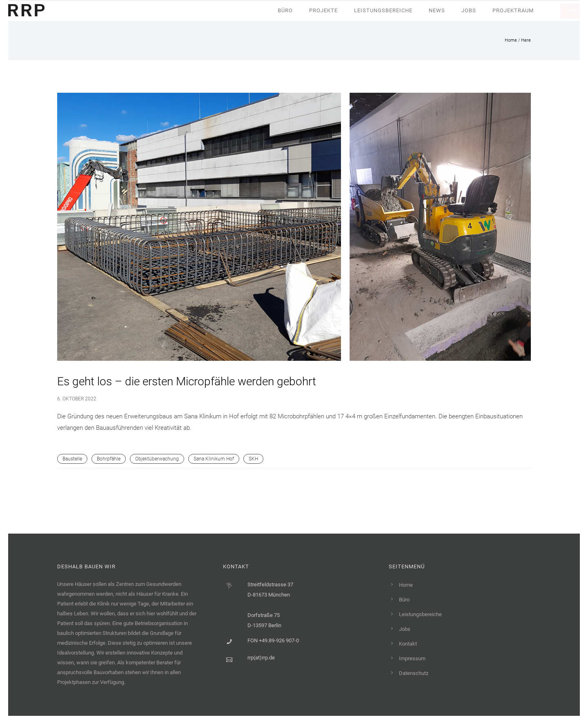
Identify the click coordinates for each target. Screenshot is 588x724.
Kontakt (408, 644)
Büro (285, 10)
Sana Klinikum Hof (214, 459)
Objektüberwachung (157, 459)
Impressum (412, 658)
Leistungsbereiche (383, 10)
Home (511, 40)
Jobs (469, 10)
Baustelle (72, 459)
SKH (253, 459)
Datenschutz (414, 673)
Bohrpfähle (109, 459)
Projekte (323, 10)
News (437, 10)
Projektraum (513, 10)
